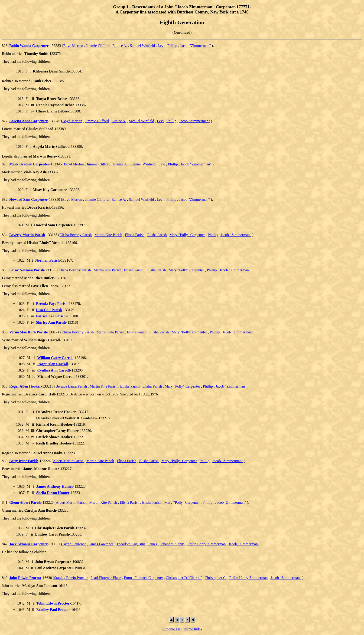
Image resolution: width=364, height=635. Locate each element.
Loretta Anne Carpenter (29, 121)
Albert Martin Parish (68, 461)
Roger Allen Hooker (25, 386)
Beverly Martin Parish (27, 235)
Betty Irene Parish (24, 461)
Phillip (172, 46)
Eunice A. (120, 46)
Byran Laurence (74, 544)
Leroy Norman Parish (27, 270)
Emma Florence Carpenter (143, 578)
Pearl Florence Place (106, 578)
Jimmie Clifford (98, 46)
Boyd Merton (73, 46)
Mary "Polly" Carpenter (187, 235)
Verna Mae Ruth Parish (28, 332)
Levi (161, 46)
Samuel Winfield (142, 46)
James (153, 544)
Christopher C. (216, 578)
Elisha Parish (135, 235)
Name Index (193, 629)
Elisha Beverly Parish (76, 235)
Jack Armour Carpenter (29, 544)
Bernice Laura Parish (71, 386)
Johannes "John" (172, 544)
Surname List (172, 629)
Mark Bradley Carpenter (29, 164)
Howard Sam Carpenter (28, 199)
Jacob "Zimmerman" (195, 46)
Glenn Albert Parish (25, 502)
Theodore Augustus (131, 544)
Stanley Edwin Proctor (71, 578)
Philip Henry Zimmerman (206, 544)
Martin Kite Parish (108, 235)
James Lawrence (101, 544)
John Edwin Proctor (25, 578)
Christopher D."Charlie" (184, 578)
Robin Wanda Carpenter (29, 46)
